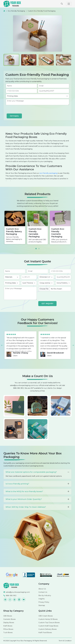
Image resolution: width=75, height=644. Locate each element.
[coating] (46, 283)
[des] (37, 102)
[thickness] (29, 283)
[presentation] (21, 110)
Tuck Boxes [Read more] (8, 633)
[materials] (12, 277)
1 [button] (36, 247)
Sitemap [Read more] (42, 605)
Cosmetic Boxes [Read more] (9, 619)
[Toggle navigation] (69, 4)
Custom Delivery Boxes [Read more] (48, 629)
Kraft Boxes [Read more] (8, 626)
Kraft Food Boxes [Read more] (45, 633)
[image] (55, 289)
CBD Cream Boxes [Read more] (46, 616)
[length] (29, 277)
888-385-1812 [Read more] (11, 596)
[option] (15, 227)
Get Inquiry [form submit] (14, 116)
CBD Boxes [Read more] (8, 616)
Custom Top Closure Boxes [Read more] (49, 623)
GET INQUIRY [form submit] (47, 304)
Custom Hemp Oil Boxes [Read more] (48, 619)
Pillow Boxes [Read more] (8, 629)
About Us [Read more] (42, 589)
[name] (21, 86)
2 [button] (39, 247)
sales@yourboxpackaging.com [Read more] (18, 592)
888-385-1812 (19, 388)
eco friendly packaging (48, 173)
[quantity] (54, 91)
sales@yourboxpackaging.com (22, 385)
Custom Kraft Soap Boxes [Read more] (48, 626)
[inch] (46, 277)
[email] (54, 86)
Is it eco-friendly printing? (37, 484)
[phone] (21, 91)
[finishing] (63, 283)
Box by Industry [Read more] (45, 595)
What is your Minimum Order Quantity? (37, 499)
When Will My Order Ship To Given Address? (37, 507)
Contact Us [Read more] (43, 592)
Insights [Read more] (42, 599)
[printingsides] (37, 96)
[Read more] (11, 585)
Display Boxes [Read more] (9, 623)
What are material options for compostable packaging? (37, 472)
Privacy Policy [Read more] (44, 602)
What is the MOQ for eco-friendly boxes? (37, 492)
